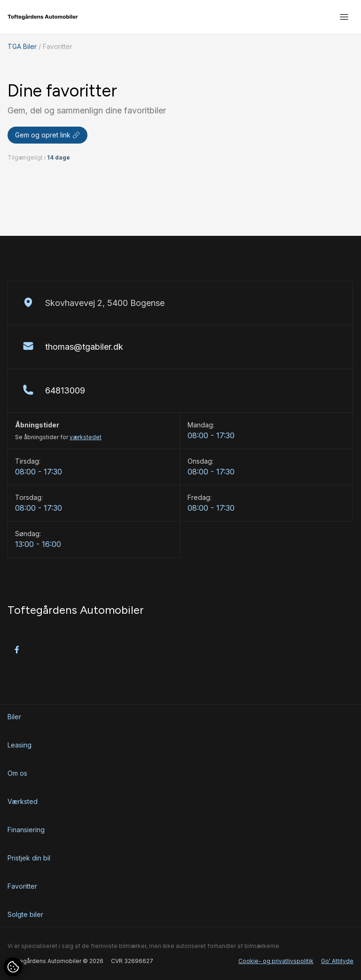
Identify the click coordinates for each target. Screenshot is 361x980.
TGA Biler (22, 46)
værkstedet (86, 437)
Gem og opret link (47, 135)
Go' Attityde (337, 961)
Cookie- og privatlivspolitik (276, 961)
